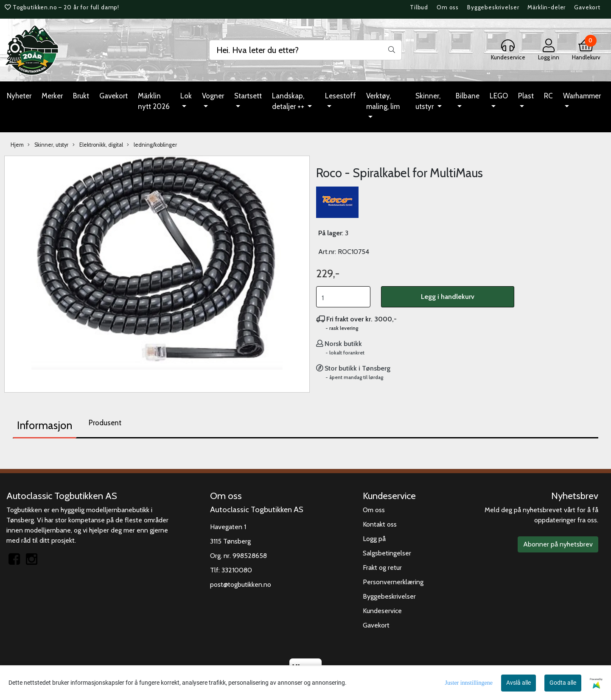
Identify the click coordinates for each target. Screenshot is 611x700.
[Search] (305, 50)
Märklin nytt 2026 (154, 101)
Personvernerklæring (393, 582)
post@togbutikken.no (241, 584)
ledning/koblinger (152, 145)
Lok (186, 96)
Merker (52, 96)
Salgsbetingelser (387, 553)
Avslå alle (519, 683)
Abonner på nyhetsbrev (558, 544)
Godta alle (563, 683)
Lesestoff (341, 96)
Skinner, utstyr (428, 101)
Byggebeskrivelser (493, 7)
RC (548, 96)
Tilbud (419, 7)
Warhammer (582, 96)
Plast (526, 96)
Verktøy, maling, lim (383, 101)
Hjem (17, 145)
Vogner (213, 96)
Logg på (374, 539)
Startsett (248, 96)
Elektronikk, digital (98, 145)
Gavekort (587, 7)
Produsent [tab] (105, 423)
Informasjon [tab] (45, 425)
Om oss (448, 7)
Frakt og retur (382, 568)
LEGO (499, 96)
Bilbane (468, 96)
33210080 (237, 570)
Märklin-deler (547, 7)
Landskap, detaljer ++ (289, 101)
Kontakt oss (380, 524)
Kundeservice (382, 611)
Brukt (81, 96)
